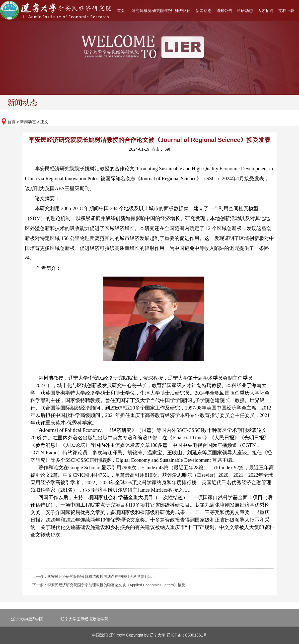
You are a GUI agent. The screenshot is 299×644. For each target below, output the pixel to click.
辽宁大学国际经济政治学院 (84, 619)
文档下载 (286, 11)
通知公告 (224, 11)
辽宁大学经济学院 (27, 619)
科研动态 (245, 11)
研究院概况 (142, 11)
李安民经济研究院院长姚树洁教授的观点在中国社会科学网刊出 (100, 576)
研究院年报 (162, 11)
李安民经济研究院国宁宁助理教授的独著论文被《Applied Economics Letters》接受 (116, 585)
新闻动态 (204, 11)
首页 (121, 11)
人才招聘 (266, 11)
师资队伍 (183, 11)
